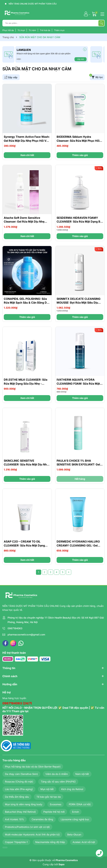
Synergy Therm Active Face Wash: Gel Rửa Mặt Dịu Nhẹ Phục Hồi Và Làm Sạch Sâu (27, 141)
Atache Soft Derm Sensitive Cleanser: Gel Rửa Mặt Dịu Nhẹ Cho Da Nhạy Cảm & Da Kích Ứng (26, 222)
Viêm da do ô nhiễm (57, 774)
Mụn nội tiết (47, 789)
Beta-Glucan (74, 834)
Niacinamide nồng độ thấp (50, 842)
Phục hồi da (8, 30)
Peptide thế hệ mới (54, 812)
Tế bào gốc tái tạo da (49, 797)
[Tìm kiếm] (101, 23)
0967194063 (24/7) (17, 703)
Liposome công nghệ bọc (75, 819)
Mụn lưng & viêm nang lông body (24, 804)
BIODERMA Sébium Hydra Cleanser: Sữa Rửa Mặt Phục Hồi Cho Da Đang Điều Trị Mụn (78, 141)
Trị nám (33, 30)
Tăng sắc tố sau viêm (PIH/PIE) (58, 782)
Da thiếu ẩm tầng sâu (17, 797)
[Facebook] (5, 643)
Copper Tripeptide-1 (16, 842)
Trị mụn (22, 30)
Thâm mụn (59, 30)
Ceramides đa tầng (42, 819)
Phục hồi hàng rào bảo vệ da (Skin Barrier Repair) (33, 767)
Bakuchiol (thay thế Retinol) (20, 812)
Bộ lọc (96, 77)
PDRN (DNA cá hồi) (80, 804)
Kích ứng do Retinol (72, 789)
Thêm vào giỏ (80, 155)
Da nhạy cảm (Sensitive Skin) (21, 774)
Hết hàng (80, 479)
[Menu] (102, 14)
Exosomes (56, 804)
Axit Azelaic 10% (15, 819)
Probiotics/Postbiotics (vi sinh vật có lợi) (27, 827)
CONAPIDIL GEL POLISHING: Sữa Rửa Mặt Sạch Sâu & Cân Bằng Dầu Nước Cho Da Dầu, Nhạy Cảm (27, 303)
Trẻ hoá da (45, 30)
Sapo (61, 864)
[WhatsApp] (21, 643)
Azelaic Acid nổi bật (84, 842)
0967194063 (15, 628)
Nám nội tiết (82, 774)
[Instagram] (13, 643)
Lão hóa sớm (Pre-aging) (19, 789)
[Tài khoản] (86, 14)
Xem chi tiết (27, 155)
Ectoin (76, 812)
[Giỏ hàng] (95, 14)
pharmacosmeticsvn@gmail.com (26, 634)
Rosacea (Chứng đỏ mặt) (19, 782)
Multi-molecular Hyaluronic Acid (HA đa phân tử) (32, 834)
